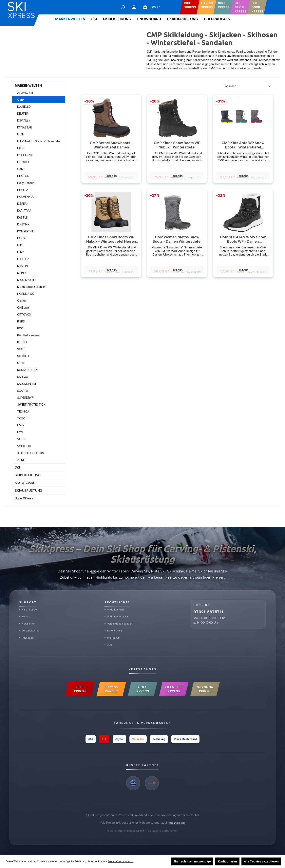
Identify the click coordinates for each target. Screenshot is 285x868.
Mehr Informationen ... (121, 861)
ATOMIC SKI (25, 93)
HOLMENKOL (26, 197)
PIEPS (21, 321)
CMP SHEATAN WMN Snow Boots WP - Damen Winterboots (243, 239)
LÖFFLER (23, 259)
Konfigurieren (227, 861)
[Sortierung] (247, 86)
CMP (21, 100)
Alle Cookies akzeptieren (261, 861)
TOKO (21, 418)
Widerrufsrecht (116, 597)
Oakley (22, 301)
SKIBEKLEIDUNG (28, 475)
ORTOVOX (24, 314)
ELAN (21, 134)
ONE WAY (23, 308)
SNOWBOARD (25, 483)
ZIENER (22, 460)
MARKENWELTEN (28, 86)
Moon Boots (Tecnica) (32, 287)
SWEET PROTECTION (31, 405)
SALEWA (23, 377)
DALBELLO (24, 107)
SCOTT (22, 349)
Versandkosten (31, 622)
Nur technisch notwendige (192, 861)
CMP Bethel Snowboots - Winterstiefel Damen (111, 145)
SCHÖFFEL (24, 356)
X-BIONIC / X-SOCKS (31, 453)
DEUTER (23, 114)
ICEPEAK (23, 204)
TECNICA (23, 411)
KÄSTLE (22, 217)
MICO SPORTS (27, 280)
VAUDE (22, 439)
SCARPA (23, 391)
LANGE (22, 238)
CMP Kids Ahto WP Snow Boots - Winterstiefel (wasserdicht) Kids (243, 145)
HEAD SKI (23, 176)
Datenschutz (115, 622)
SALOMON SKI (27, 384)
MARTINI (23, 266)
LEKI (20, 245)
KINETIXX (23, 224)
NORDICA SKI (26, 294)
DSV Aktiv (24, 120)
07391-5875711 (218, 602)
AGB (109, 639)
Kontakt (26, 605)
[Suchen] (123, 7)
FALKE (21, 148)
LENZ (21, 252)
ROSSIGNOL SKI (28, 370)
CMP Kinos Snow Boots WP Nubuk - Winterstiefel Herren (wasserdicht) (111, 239)
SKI (17, 467)
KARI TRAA (24, 211)
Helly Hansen (26, 183)
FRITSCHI (23, 162)
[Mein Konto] (134, 7)
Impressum (114, 630)
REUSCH (23, 342)
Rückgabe (28, 630)
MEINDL (22, 273)
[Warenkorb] (150, 7)
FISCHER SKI (25, 155)
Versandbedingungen (121, 614)
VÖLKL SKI (24, 446)
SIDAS (21, 363)
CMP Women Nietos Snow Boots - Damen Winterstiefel (177, 239)
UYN (20, 432)
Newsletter (29, 614)
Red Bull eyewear (29, 335)
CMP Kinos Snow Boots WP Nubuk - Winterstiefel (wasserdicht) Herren (177, 145)
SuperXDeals (24, 498)
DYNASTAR (25, 127)
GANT (21, 169)
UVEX (21, 425)
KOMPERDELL (26, 231)
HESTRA (23, 190)
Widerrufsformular (118, 605)
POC (20, 328)
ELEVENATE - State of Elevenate (38, 141)
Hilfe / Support (31, 597)
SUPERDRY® (25, 398)
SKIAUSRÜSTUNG (28, 491)
